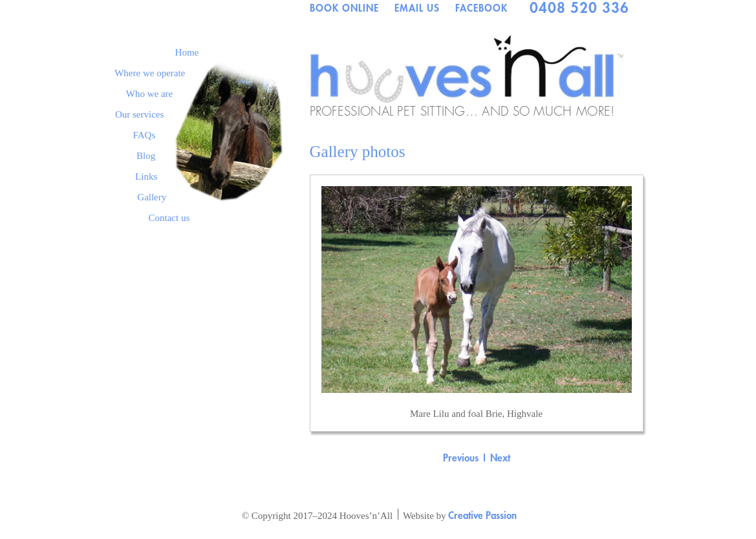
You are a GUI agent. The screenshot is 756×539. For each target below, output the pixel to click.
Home (187, 52)
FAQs (145, 135)
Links (146, 176)
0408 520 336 (579, 8)
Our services (139, 114)
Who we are (149, 94)
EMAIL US (417, 8)
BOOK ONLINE (344, 8)
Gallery (152, 197)
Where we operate (150, 73)
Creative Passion (482, 515)
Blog (146, 156)
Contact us (169, 218)
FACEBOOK (481, 8)
